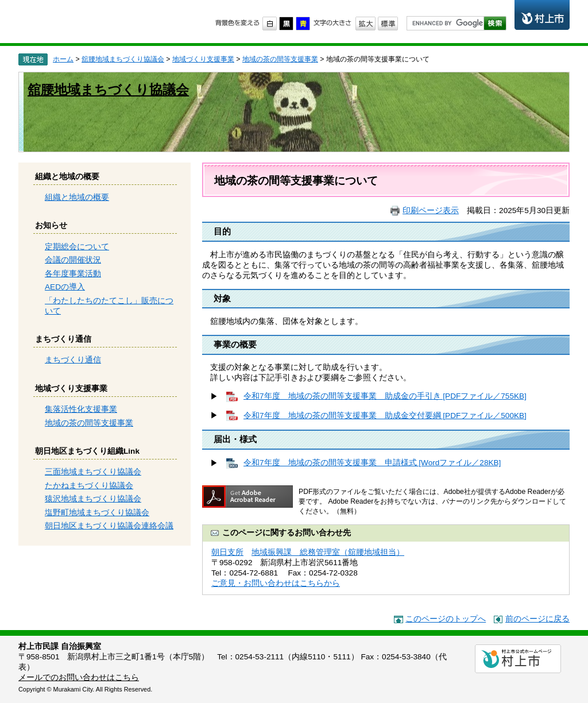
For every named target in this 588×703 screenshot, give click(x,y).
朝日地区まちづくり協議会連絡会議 (109, 526)
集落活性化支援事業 (81, 409)
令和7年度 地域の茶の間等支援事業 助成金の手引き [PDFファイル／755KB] (385, 396)
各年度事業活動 (73, 274)
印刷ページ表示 (431, 210)
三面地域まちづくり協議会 (93, 472)
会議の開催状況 (73, 260)
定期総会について (77, 247)
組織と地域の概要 (67, 177)
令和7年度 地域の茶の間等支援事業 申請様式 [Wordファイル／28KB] (372, 463)
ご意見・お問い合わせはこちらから (276, 583)
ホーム (63, 59)
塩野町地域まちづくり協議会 (97, 513)
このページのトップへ (446, 619)
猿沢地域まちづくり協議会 (93, 499)
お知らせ (51, 225)
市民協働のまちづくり (109, 21)
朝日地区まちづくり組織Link (87, 451)
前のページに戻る (537, 619)
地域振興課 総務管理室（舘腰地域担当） (328, 552)
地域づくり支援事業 (203, 59)
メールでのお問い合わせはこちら (79, 677)
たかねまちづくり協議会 (89, 486)
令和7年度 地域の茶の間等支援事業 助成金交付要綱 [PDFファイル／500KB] (385, 416)
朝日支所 (227, 552)
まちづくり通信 (63, 339)
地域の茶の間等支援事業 (280, 59)
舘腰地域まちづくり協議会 (123, 59)
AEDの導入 (65, 287)
